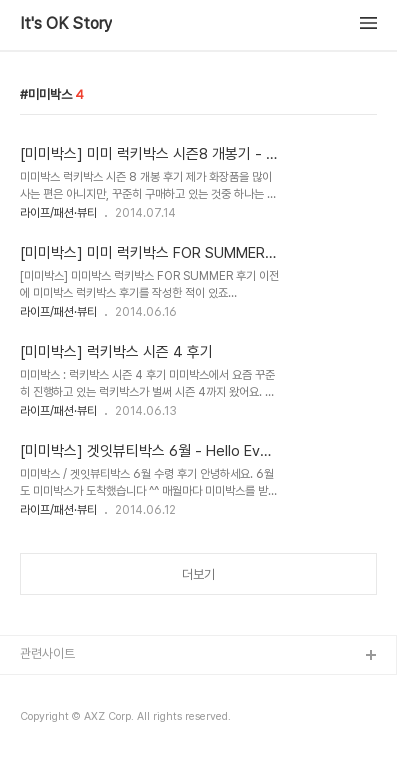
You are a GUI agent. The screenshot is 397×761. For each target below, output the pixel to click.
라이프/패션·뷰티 (58, 213)
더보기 (198, 574)
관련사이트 (47, 653)
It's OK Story (66, 24)
